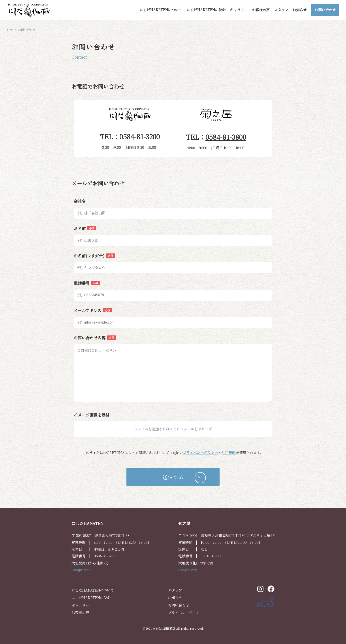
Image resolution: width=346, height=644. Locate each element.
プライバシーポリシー (200, 453)
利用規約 (229, 453)
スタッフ (281, 10)
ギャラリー (239, 10)
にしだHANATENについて (161, 10)
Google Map (81, 570)
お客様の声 (261, 10)
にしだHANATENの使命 (206, 10)
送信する (173, 477)
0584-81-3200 (140, 136)
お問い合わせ (325, 10)
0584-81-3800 (226, 137)
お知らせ (300, 10)
